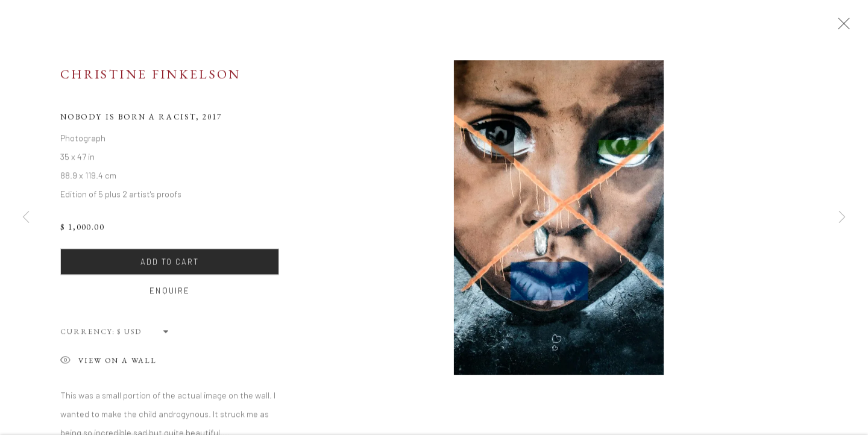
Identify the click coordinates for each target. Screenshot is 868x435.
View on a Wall (108, 365)
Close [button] (842, 27)
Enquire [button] (170, 295)
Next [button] (842, 217)
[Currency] (143, 335)
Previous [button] (26, 217)
